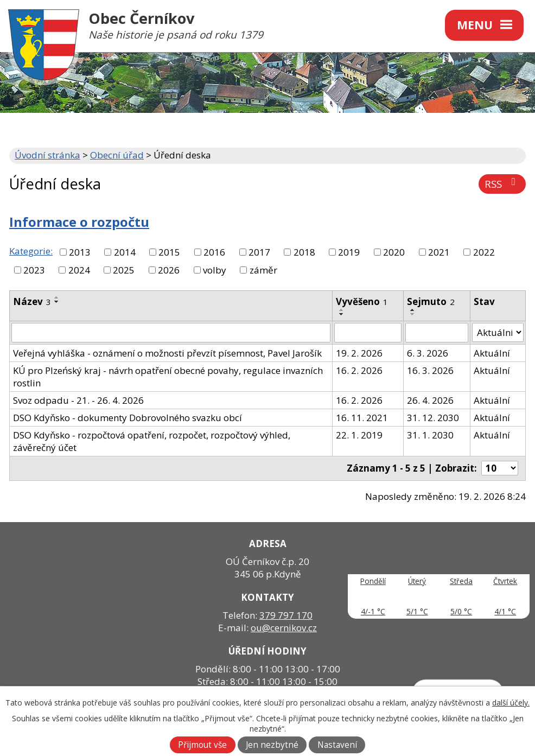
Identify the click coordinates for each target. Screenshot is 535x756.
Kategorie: (31, 251)
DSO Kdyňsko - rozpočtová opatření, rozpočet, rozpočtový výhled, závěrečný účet (152, 441)
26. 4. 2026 (430, 400)
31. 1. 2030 (430, 435)
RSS (502, 184)
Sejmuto (431, 301)
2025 (124, 270)
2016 (214, 252)
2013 (80, 252)
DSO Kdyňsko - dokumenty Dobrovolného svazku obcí (128, 418)
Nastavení (337, 745)
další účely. (511, 703)
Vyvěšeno (362, 301)
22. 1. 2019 (359, 435)
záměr (263, 270)
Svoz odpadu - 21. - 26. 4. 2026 (78, 400)
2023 (34, 270)
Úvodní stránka (47, 155)
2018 (304, 252)
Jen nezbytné (272, 745)
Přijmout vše (202, 745)
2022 (484, 252)
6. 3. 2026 (428, 353)
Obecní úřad (117, 155)
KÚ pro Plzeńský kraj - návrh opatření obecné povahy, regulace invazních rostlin (168, 377)
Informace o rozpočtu (79, 222)
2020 (394, 252)
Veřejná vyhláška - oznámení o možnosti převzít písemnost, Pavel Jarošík (167, 353)
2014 (125, 252)
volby (215, 270)
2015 (169, 252)
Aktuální (492, 353)
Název (32, 301)
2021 (439, 252)
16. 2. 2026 (359, 370)
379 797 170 (286, 615)
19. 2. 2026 (359, 353)
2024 (79, 270)
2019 (349, 252)
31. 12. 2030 (433, 418)
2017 (259, 252)
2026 (169, 270)
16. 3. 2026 (430, 370)
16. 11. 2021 (362, 418)
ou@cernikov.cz (284, 628)
